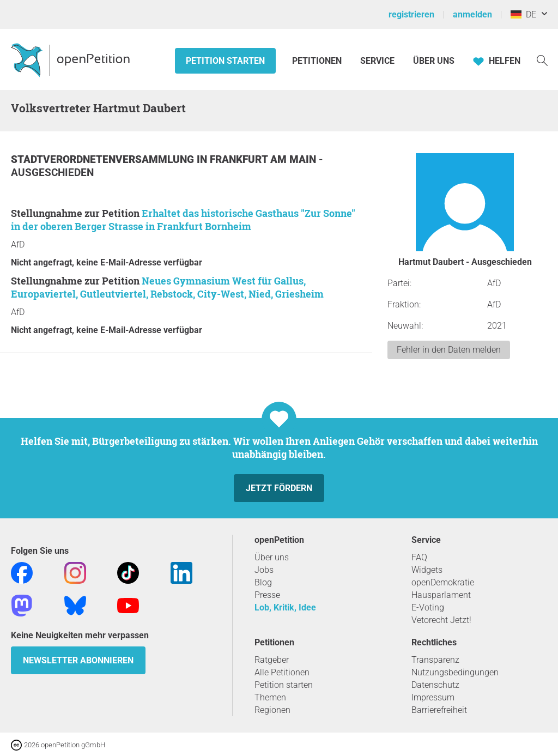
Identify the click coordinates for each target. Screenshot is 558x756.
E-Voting (428, 607)
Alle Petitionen (282, 672)
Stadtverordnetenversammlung (104, 159)
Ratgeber (272, 660)
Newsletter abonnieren (78, 660)
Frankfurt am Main (264, 159)
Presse (267, 595)
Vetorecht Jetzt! (441, 620)
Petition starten (225, 61)
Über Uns (434, 61)
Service (377, 61)
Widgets (427, 570)
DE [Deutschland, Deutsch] (523, 14)
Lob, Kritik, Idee (285, 607)
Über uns (272, 557)
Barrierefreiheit (439, 710)
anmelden (472, 14)
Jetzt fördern (279, 488)
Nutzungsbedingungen (455, 672)
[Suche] (542, 60)
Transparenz (435, 660)
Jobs (264, 570)
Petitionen (318, 61)
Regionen (272, 710)
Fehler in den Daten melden (449, 350)
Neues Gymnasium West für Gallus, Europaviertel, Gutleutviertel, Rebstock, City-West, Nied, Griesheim (167, 287)
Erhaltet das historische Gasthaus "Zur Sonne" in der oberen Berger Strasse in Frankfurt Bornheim (183, 220)
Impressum (433, 697)
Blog (263, 582)
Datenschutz (435, 685)
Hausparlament (441, 595)
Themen (270, 697)
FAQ (419, 557)
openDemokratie (443, 582)
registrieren (411, 14)
